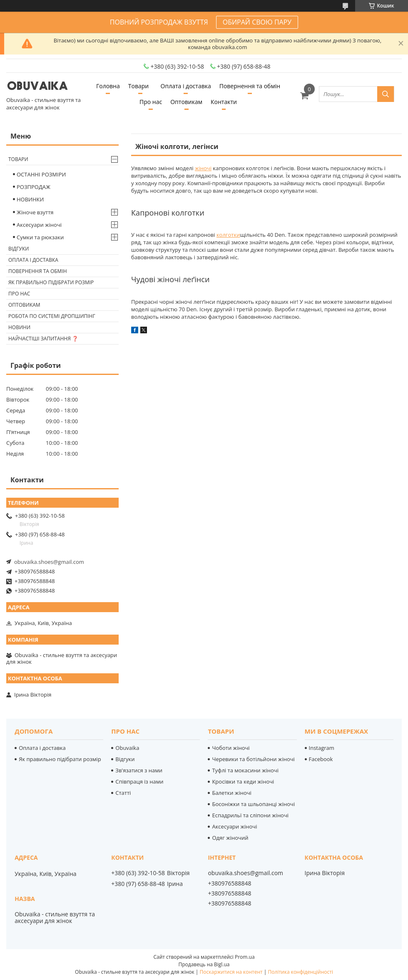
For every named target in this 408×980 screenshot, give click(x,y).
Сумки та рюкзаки (40, 237)
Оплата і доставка (186, 86)
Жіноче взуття (35, 212)
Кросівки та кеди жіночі (243, 782)
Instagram (322, 748)
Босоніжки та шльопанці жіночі (253, 804)
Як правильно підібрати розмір (51, 282)
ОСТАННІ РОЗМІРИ (41, 174)
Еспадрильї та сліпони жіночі (250, 815)
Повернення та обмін (250, 86)
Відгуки (19, 249)
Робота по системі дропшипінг (52, 316)
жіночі (203, 168)
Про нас (151, 102)
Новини (19, 327)
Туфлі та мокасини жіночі (245, 770)
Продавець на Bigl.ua (204, 964)
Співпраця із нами (139, 782)
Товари (138, 86)
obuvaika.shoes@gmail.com (49, 562)
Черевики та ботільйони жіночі (253, 759)
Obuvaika (127, 748)
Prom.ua (245, 957)
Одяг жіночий (230, 838)
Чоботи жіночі (231, 748)
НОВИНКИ (30, 199)
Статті (123, 793)
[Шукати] (386, 94)
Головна (108, 86)
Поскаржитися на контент (231, 972)
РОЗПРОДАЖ (34, 187)
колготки (228, 235)
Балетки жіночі (231, 793)
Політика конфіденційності (301, 972)
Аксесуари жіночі (39, 225)
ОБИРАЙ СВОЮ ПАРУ (257, 22)
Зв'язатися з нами (139, 770)
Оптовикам (186, 102)
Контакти (224, 102)
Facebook (321, 759)
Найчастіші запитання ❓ (43, 339)
